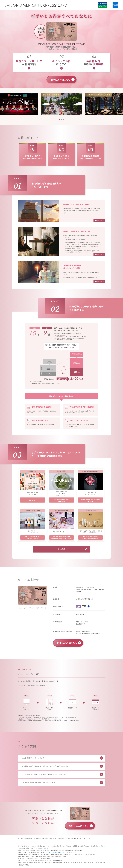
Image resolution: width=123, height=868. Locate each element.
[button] (60, 119)
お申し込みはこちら (61, 80)
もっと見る (62, 549)
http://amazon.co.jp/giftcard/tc (53, 852)
